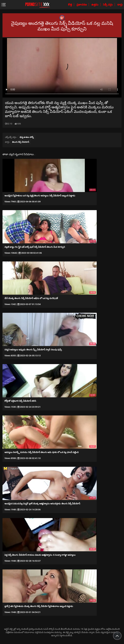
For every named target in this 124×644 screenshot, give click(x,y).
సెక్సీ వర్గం (108, 5)
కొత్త (70, 5)
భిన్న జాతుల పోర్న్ (27, 137)
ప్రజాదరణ (82, 5)
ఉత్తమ (95, 5)
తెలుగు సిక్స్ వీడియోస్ (21, 142)
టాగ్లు (120, 5)
